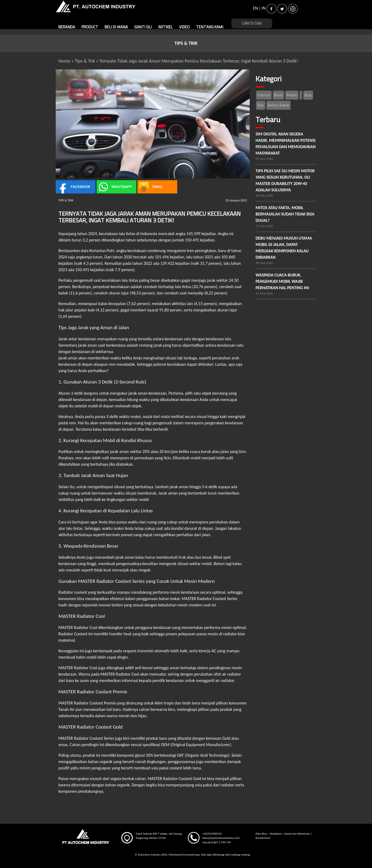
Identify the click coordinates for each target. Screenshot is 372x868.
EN (255, 8)
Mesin (292, 95)
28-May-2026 (264, 196)
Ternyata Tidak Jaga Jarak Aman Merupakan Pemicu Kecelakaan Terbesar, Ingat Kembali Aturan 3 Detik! (199, 61)
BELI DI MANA (116, 27)
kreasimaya (193, 855)
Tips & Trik (85, 61)
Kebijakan (276, 834)
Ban (261, 105)
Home (64, 61)
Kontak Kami (263, 838)
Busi (308, 95)
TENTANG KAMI (210, 27)
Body (278, 95)
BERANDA (67, 27)
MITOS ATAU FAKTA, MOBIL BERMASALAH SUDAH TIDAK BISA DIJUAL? (285, 214)
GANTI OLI (143, 27)
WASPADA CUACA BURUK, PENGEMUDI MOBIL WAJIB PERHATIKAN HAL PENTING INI (282, 281)
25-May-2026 (264, 293)
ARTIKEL (165, 27)
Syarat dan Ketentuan (297, 834)
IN (263, 8)
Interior (264, 95)
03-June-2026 (264, 159)
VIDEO (184, 27)
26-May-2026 (264, 263)
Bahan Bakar (278, 105)
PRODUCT (90, 27)
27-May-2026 (264, 226)
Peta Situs (262, 834)
